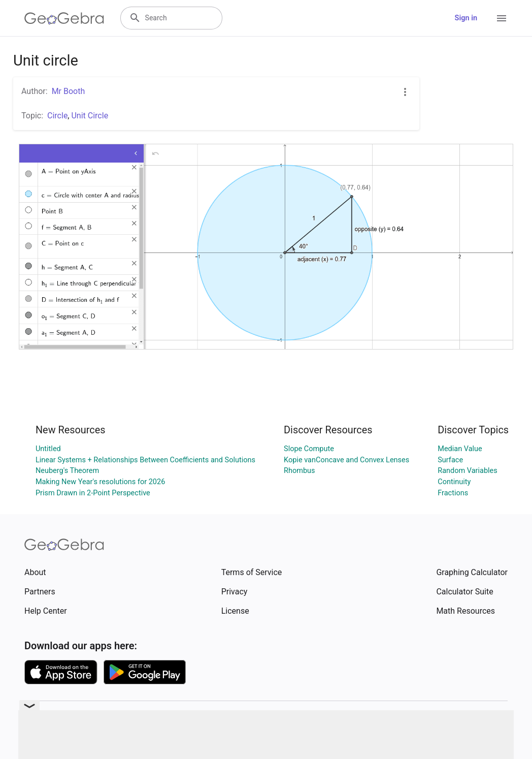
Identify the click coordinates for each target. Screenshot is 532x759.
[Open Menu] (502, 18)
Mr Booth (69, 91)
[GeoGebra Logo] (64, 18)
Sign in (466, 18)
